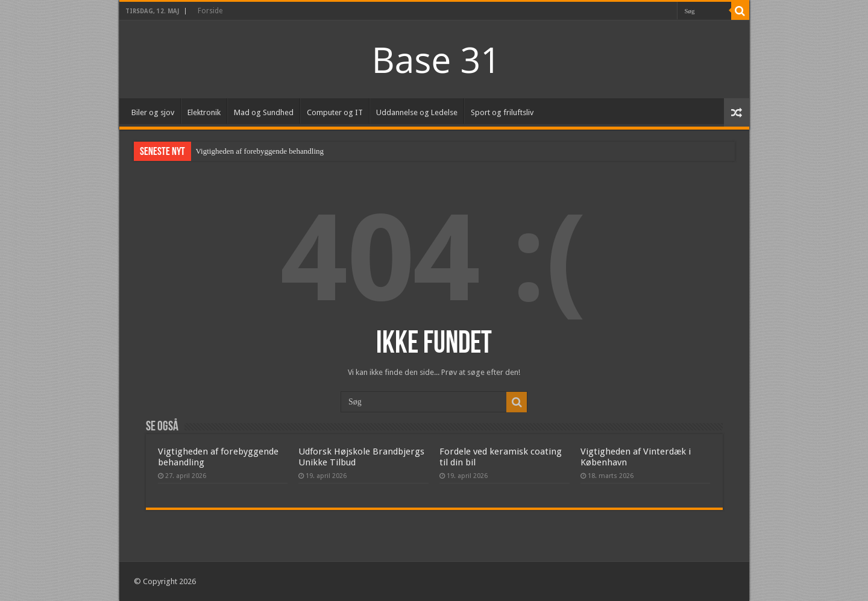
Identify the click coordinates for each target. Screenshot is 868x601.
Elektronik (204, 112)
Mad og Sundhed (264, 112)
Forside (210, 11)
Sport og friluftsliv (502, 112)
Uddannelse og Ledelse (417, 112)
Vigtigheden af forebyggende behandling (260, 151)
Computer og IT (335, 112)
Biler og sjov (153, 112)
